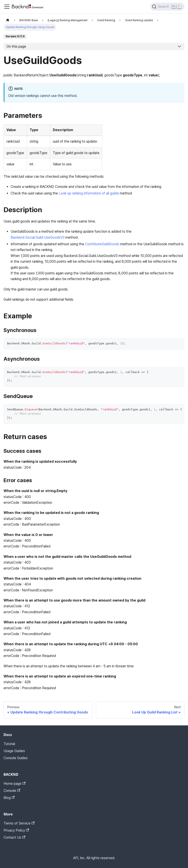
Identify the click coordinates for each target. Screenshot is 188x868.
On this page (16, 46)
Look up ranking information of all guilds (89, 193)
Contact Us (14, 837)
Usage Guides (14, 751)
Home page (14, 784)
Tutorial (9, 744)
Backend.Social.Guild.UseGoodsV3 (38, 237)
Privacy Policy (16, 830)
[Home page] (8, 20)
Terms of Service (19, 823)
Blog (9, 798)
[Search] (167, 7)
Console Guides (16, 758)
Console (12, 791)
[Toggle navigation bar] (7, 7)
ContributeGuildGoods (102, 244)
